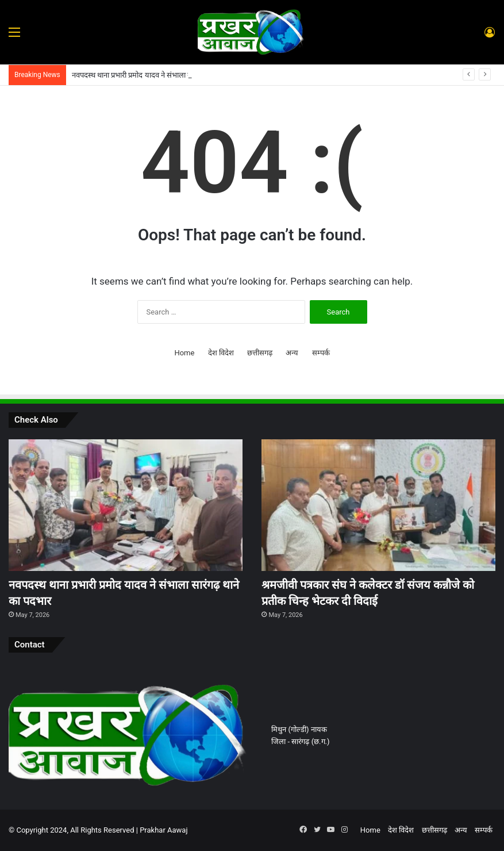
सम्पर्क (321, 353)
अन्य (292, 353)
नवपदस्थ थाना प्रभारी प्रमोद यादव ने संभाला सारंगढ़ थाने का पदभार (159, 75)
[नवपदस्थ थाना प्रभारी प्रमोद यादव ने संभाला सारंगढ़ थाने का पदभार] (126, 505)
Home (184, 353)
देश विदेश (221, 353)
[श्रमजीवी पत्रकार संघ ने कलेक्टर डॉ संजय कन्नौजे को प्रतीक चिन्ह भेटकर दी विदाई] (378, 505)
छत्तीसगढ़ (260, 353)
